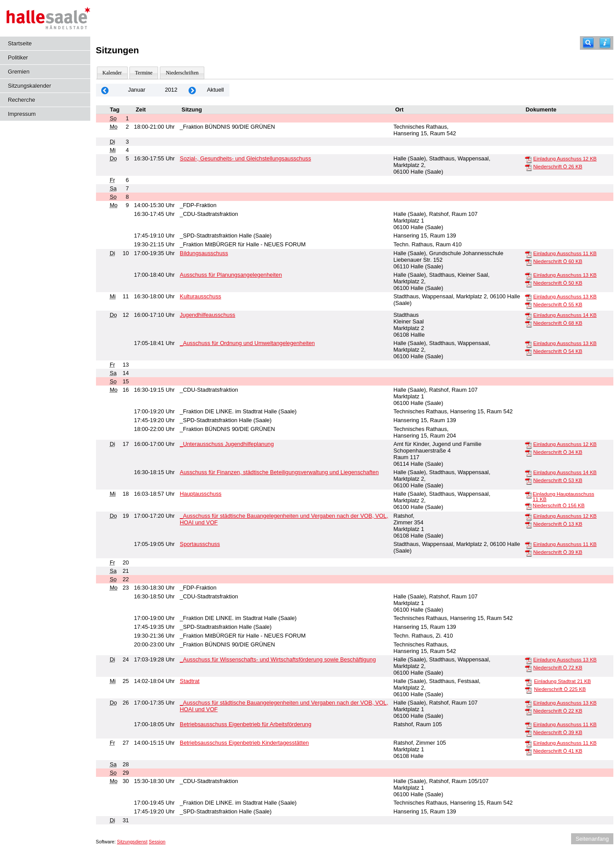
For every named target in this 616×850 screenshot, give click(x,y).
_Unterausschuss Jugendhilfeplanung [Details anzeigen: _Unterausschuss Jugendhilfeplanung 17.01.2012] (227, 444)
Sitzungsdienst (132, 842)
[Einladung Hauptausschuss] (528, 494)
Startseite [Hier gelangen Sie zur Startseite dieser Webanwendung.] (20, 43)
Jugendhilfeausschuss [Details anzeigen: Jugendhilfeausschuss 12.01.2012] (207, 315)
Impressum (22, 114)
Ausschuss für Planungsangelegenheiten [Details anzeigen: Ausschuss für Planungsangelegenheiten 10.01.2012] (231, 275)
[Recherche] (588, 43)
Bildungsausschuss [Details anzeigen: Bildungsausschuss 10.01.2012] (204, 253)
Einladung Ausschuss (565, 159)
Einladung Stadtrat (563, 681)
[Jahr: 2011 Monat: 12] (105, 90)
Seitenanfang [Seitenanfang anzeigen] (592, 839)
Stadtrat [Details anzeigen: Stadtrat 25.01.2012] (190, 681)
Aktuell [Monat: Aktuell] (215, 90)
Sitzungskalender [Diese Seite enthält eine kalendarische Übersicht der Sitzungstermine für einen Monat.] (30, 86)
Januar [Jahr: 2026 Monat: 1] (137, 90)
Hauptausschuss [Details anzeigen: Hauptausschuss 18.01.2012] (201, 494)
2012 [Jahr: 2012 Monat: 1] (171, 90)
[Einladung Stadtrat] (528, 682)
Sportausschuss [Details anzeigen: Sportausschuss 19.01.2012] (200, 544)
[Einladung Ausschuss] (528, 159)
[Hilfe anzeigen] (605, 43)
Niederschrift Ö (558, 167)
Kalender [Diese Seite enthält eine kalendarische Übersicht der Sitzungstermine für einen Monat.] (112, 73)
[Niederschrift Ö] (528, 167)
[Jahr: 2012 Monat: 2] (192, 90)
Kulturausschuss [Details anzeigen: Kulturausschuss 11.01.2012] (200, 296)
